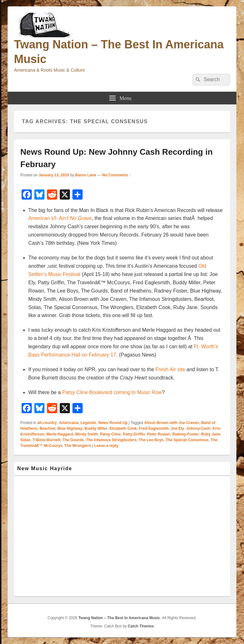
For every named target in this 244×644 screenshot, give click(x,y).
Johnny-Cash (198, 428)
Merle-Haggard (60, 434)
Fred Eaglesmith (154, 428)
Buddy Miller (96, 428)
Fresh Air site (170, 369)
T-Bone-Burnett (47, 440)
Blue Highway (70, 428)
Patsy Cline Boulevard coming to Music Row (112, 392)
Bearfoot (47, 428)
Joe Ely (177, 428)
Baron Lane (86, 175)
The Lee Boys (151, 440)
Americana (68, 423)
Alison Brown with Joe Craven (172, 423)
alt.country (47, 423)
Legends (88, 423)
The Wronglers (78, 446)
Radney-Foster (186, 434)
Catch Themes (141, 626)
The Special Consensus (187, 440)
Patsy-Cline (110, 434)
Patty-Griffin (134, 434)
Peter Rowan (159, 434)
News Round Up (113, 423)
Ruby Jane (211, 434)
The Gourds (73, 440)
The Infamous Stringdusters (111, 440)
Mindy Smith (87, 434)
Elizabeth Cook (123, 428)
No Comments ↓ (117, 175)
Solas (25, 440)
